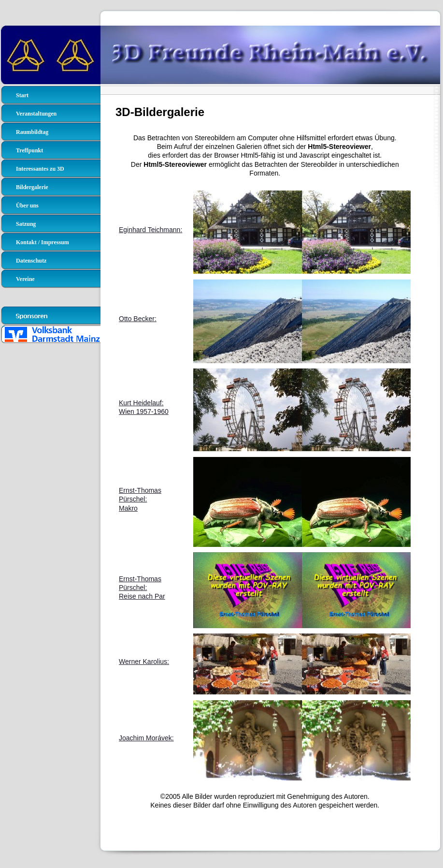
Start (22, 95)
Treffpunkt (29, 150)
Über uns (27, 206)
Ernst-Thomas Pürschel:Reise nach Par (142, 588)
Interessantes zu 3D (40, 169)
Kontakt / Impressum (43, 242)
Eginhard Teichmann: (150, 230)
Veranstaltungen (36, 114)
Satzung (26, 224)
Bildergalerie (32, 187)
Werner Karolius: (144, 662)
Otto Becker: (138, 319)
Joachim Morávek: (146, 738)
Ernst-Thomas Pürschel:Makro (140, 499)
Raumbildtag (32, 132)
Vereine (25, 279)
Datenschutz (31, 261)
